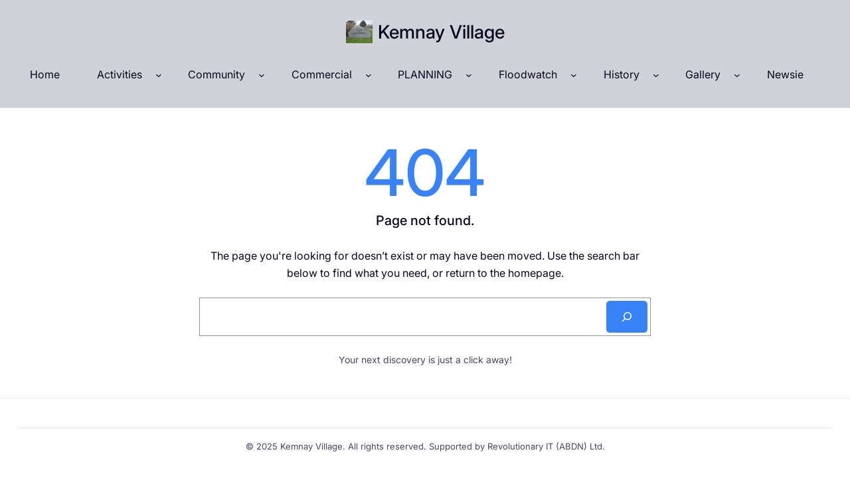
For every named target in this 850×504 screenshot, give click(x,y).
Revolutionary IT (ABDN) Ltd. (546, 446)
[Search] (627, 317)
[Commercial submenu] (369, 75)
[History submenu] (656, 75)
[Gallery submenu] (737, 75)
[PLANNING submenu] (469, 75)
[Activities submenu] (159, 75)
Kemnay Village (441, 32)
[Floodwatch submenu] (574, 75)
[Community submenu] (262, 75)
